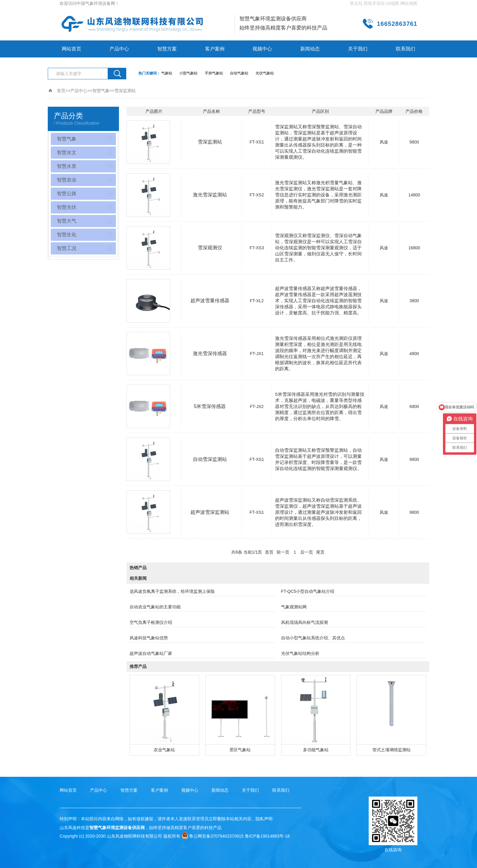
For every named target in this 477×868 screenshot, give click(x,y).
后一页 (307, 552)
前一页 (283, 552)
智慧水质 (67, 166)
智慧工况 (67, 248)
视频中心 (262, 49)
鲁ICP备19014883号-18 (267, 836)
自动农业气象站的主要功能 (155, 607)
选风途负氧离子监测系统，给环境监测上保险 (172, 591)
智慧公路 (67, 194)
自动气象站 (239, 73)
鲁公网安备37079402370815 (213, 836)
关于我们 (358, 49)
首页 (61, 91)
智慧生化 (67, 235)
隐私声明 (264, 819)
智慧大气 (67, 221)
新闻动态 (310, 49)
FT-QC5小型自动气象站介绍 (308, 591)
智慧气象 (101, 91)
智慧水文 (67, 152)
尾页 (320, 552)
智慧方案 (167, 49)
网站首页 (71, 49)
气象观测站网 (294, 607)
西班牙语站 (374, 3)
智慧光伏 (67, 207)
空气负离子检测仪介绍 (151, 622)
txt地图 (393, 3)
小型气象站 (188, 73)
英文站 (356, 3)
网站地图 (409, 3)
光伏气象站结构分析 (300, 653)
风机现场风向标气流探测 (305, 622)
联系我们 (406, 49)
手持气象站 (214, 73)
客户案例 (215, 49)
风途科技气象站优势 (149, 638)
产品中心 (119, 49)
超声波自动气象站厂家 (151, 653)
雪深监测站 (125, 91)
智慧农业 (67, 180)
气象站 (167, 73)
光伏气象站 (265, 73)
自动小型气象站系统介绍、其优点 (313, 638)
